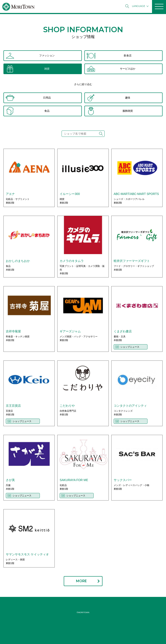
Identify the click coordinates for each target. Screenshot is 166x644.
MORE (81, 581)
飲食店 (128, 56)
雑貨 (47, 69)
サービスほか (128, 69)
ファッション (47, 56)
